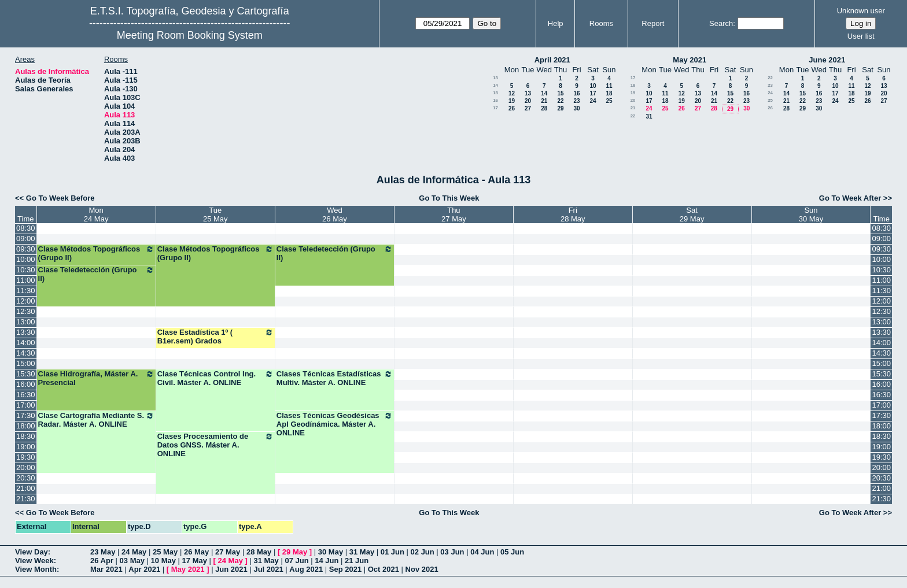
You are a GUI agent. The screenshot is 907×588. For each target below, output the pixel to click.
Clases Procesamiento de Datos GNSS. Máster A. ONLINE (215, 445)
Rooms (601, 23)
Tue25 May (215, 215)
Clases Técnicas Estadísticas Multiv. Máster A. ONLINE (335, 378)
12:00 (26, 301)
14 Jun (327, 561)
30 (576, 108)
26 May (196, 552)
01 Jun (392, 552)
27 (528, 108)
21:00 (26, 488)
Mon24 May (96, 215)
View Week (34, 561)
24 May (134, 552)
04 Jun (482, 552)
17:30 (26, 415)
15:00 (26, 363)
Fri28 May (573, 215)
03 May (132, 561)
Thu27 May (454, 215)
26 (512, 108)
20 (528, 101)
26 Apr (102, 561)
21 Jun (357, 561)
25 (609, 101)
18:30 (26, 436)
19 (512, 101)
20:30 (26, 478)
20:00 (26, 467)
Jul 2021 (268, 569)
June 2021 (827, 60)
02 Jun (423, 552)
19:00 (26, 447)
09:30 (26, 249)
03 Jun (452, 552)
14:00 (26, 343)
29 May (295, 552)
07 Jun (296, 561)
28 (544, 108)
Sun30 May (811, 215)
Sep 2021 (345, 569)
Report (653, 23)
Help (556, 23)
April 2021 (552, 60)
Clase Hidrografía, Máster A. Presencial (96, 378)
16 (576, 93)
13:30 (26, 332)
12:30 (26, 311)
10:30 (26, 270)
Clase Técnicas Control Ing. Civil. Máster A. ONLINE (215, 378)
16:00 (26, 384)
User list (861, 36)
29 (560, 108)
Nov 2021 (422, 569)
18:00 (26, 426)
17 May (195, 561)
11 (609, 86)
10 (593, 86)
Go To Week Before (60, 198)
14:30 (26, 353)
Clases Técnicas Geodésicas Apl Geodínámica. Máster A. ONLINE (335, 424)
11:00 (26, 280)
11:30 (26, 291)
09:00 (26, 238)
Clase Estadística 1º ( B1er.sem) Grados (215, 336)
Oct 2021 (384, 569)
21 (544, 101)
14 (495, 85)
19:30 (26, 457)
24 (593, 101)
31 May (362, 552)
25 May (165, 552)
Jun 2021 (231, 569)
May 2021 (690, 60)
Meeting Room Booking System (190, 35)
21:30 (26, 499)
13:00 (26, 322)
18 (609, 93)
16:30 (26, 395)
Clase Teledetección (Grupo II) (335, 253)
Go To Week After (850, 198)
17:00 (26, 405)
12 (512, 93)
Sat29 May (692, 215)
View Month (36, 569)
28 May (259, 552)
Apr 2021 (144, 569)
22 (560, 101)
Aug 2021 (306, 569)
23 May (103, 552)
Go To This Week (449, 198)
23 (576, 101)
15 (495, 93)
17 (593, 93)
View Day (32, 552)
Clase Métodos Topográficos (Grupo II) (96, 253)
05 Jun (512, 552)
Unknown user (861, 11)
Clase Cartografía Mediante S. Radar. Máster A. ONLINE (96, 420)
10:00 (26, 259)
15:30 (26, 374)
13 (495, 78)
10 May (163, 561)
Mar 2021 (106, 569)
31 (649, 117)
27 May (228, 552)
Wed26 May (335, 215)
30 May (331, 552)
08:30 (26, 228)
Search (721, 23)
